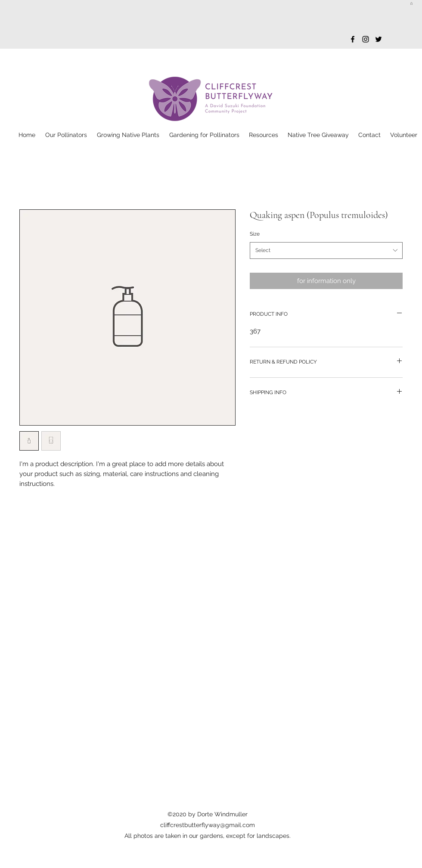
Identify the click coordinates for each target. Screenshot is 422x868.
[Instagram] (366, 39)
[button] (411, 3)
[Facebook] (353, 39)
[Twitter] (379, 39)
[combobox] (326, 250)
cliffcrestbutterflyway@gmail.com (208, 825)
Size (255, 234)
